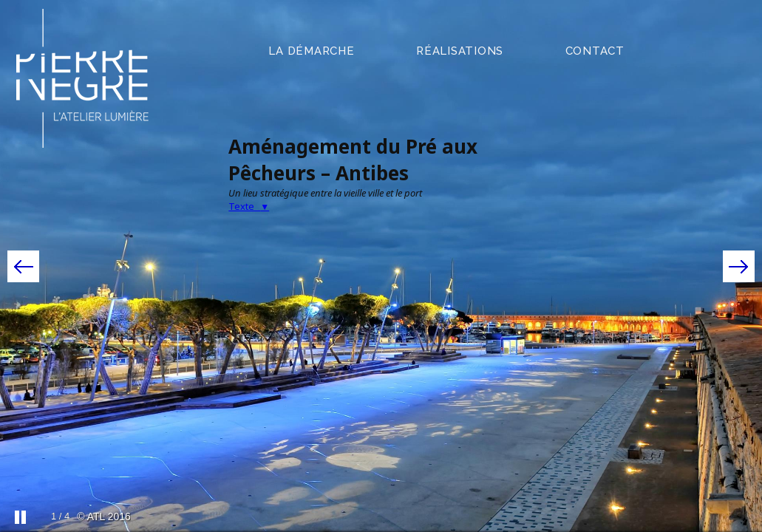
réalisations (460, 51)
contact (595, 51)
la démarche (311, 51)
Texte (249, 206)
